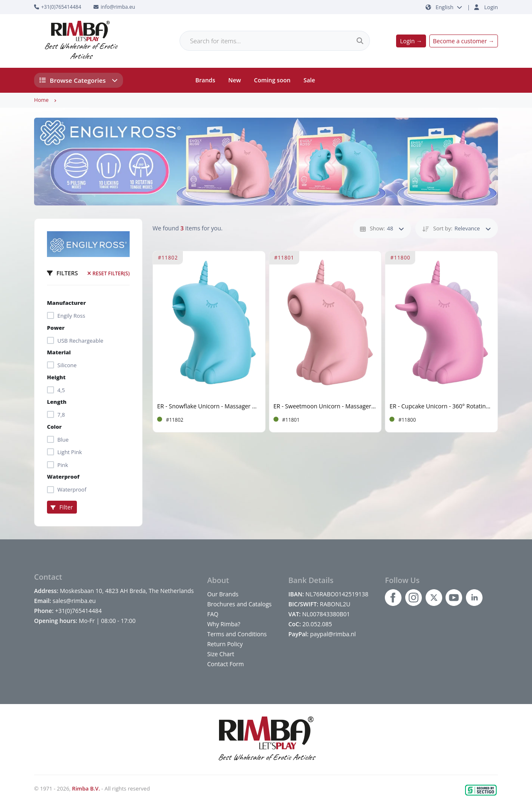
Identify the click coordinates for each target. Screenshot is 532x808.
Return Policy (225, 644)
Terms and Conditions (237, 634)
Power (56, 328)
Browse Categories (79, 80)
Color (54, 427)
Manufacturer (66, 303)
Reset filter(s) (108, 273)
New (234, 80)
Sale (309, 80)
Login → (411, 41)
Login (491, 7)
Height (56, 377)
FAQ (213, 614)
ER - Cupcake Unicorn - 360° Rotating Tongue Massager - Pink (441, 406)
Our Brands (223, 594)
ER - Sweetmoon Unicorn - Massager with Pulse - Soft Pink (325, 406)
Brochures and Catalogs (239, 604)
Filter (62, 507)
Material (59, 352)
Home (41, 100)
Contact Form (225, 664)
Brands (205, 80)
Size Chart (220, 654)
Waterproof (63, 477)
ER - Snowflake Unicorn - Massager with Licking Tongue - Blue (209, 406)
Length (57, 402)
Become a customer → (464, 41)
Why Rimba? (224, 624)
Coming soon (272, 80)
